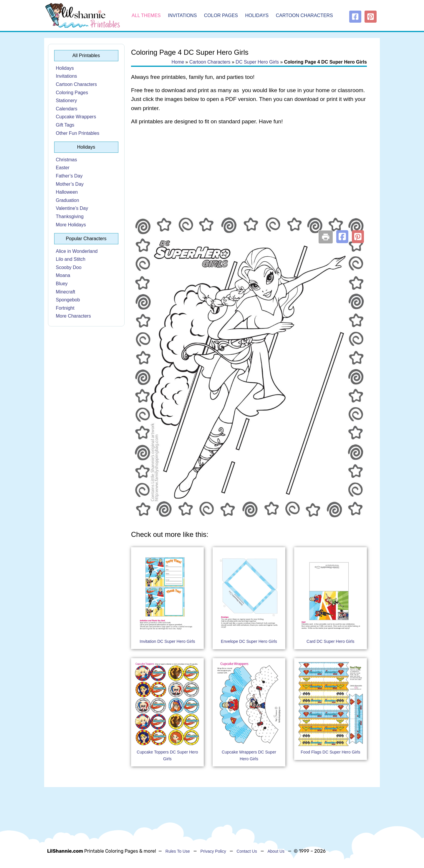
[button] (342, 237)
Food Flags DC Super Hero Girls (330, 752)
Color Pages (221, 15)
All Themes (146, 15)
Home (178, 62)
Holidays (257, 15)
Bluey (62, 284)
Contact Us (247, 851)
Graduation (68, 200)
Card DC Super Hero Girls (331, 641)
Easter (63, 168)
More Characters (73, 316)
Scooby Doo (69, 267)
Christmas (67, 160)
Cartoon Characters (304, 15)
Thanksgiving (70, 216)
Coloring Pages (72, 93)
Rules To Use (178, 851)
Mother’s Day (70, 184)
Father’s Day (69, 176)
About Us (276, 851)
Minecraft (66, 292)
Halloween (67, 192)
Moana (63, 275)
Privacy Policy (213, 851)
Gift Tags (65, 125)
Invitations (182, 15)
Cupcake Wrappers (76, 117)
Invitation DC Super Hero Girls (167, 641)
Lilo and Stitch (71, 259)
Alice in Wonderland (77, 251)
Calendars (67, 109)
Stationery (67, 101)
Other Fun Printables (78, 133)
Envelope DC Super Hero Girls (249, 641)
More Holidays (71, 225)
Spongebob (68, 300)
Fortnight (65, 308)
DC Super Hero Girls (257, 62)
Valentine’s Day (72, 208)
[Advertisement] (249, 177)
